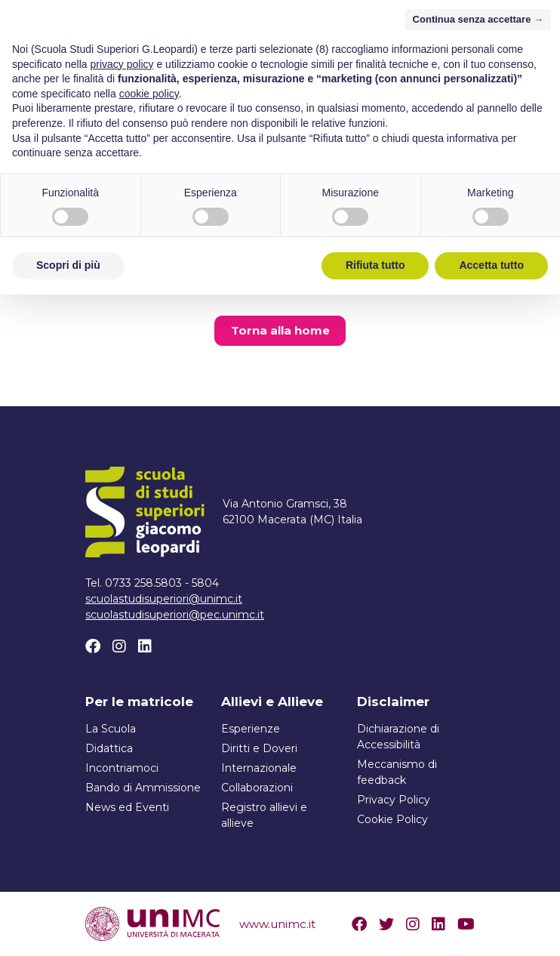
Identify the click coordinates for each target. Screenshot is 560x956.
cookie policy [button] (149, 755)
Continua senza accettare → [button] (478, 681)
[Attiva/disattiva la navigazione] (462, 43)
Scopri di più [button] (68, 927)
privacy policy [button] (122, 726)
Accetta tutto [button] (491, 927)
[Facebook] (93, 646)
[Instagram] (119, 646)
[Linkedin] (145, 646)
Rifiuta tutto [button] (375, 927)
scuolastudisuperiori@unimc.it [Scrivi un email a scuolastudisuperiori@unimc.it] (164, 599)
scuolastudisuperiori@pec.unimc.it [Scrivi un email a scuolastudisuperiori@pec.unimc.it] (175, 615)
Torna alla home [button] (280, 330)
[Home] (169, 43)
